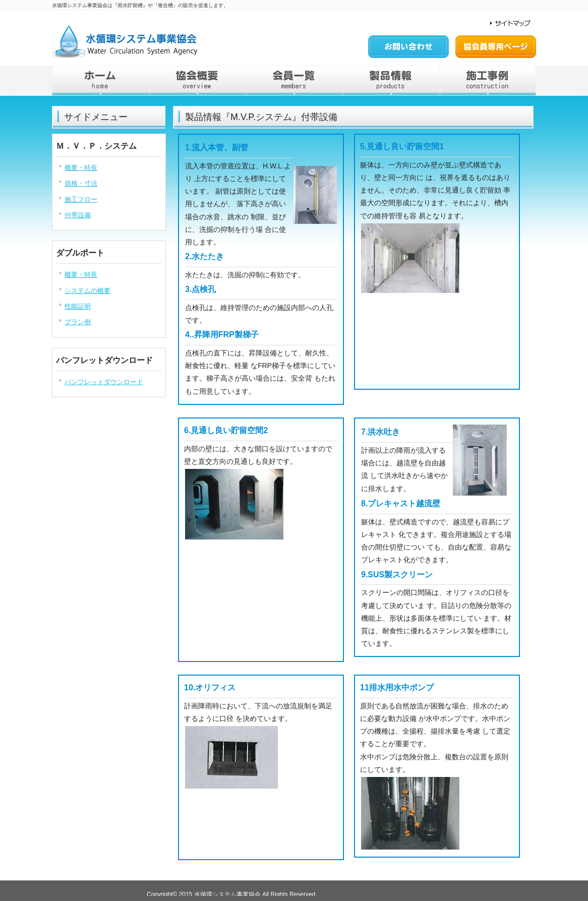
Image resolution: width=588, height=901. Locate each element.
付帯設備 (78, 215)
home (100, 81)
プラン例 (78, 322)
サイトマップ (508, 24)
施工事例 (488, 81)
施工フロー (81, 199)
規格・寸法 (81, 183)
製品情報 (391, 81)
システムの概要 (87, 291)
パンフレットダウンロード (104, 382)
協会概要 (197, 81)
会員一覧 (294, 81)
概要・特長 (81, 168)
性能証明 (78, 306)
